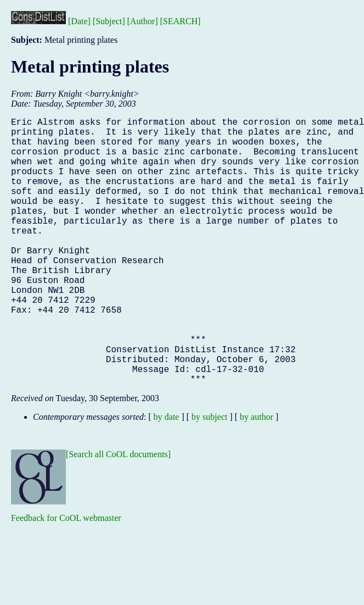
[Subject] (109, 21)
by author (257, 476)
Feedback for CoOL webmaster (66, 577)
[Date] (79, 21)
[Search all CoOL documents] (118, 514)
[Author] (143, 21)
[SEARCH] (181, 21)
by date (167, 476)
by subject (209, 476)
